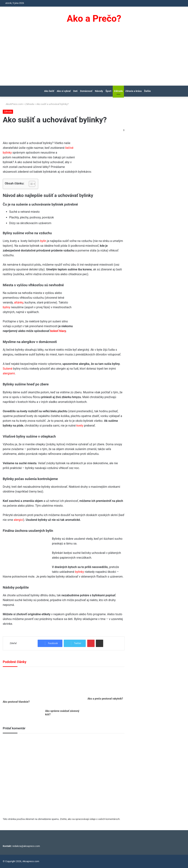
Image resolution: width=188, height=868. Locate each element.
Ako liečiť (49, 91)
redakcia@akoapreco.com (26, 846)
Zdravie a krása (133, 91)
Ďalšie (147, 91)
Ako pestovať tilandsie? (16, 702)
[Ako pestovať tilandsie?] (21, 684)
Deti (75, 91)
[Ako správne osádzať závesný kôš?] (64, 689)
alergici (19, 520)
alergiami (9, 373)
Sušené (8, 369)
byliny (7, 307)
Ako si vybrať (64, 91)
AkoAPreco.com (13, 104)
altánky (19, 302)
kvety (80, 426)
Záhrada (118, 91)
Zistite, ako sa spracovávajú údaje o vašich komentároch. (90, 819)
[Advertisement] (94, 58)
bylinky (80, 572)
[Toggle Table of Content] (30, 184)
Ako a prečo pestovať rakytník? (105, 699)
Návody (99, 91)
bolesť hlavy (58, 331)
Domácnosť (86, 91)
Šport (109, 91)
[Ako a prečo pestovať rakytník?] (106, 683)
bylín (43, 241)
